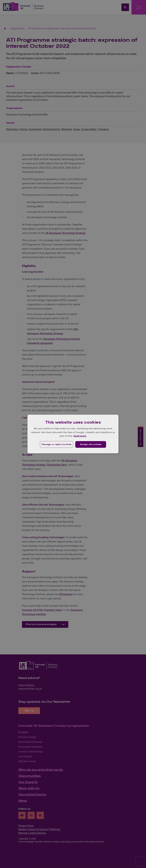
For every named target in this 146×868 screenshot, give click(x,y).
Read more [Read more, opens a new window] (80, 436)
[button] (57, 444)
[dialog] (73, 434)
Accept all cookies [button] (91, 444)
